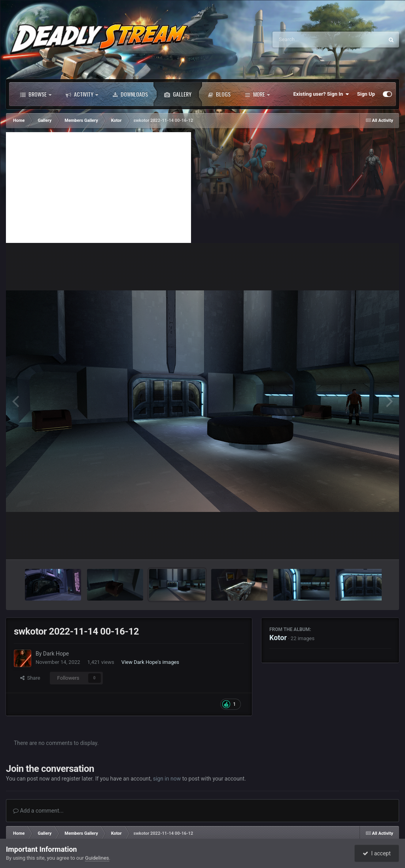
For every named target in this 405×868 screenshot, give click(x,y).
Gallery (178, 94)
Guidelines (97, 858)
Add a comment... (38, 811)
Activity (82, 94)
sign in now (167, 779)
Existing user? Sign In (321, 94)
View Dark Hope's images (150, 662)
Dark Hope (56, 654)
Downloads (130, 94)
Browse (36, 94)
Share (30, 678)
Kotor (278, 638)
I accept (377, 853)
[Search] (308, 40)
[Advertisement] (98, 188)
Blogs (219, 94)
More (257, 94)
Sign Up (366, 94)
